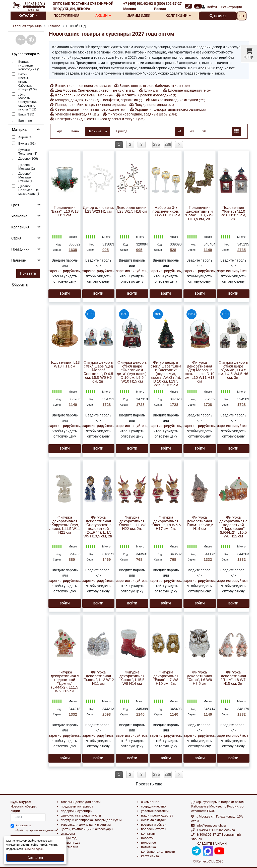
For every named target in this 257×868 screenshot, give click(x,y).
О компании (150, 802)
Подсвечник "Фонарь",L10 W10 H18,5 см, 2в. (233, 213)
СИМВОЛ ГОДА (70, 843)
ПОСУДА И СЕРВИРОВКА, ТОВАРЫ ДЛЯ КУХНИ (91, 820)
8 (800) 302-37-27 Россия (168, 6)
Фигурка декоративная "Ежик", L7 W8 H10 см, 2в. (166, 678)
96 (204, 131)
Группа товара (24, 54)
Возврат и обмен (154, 824)
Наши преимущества (157, 815)
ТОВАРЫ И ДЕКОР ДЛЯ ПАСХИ (81, 802)
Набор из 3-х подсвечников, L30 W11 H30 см (166, 211)
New (21, 39)
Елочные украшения (189, 90)
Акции (103, 16)
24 (179, 131)
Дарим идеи (139, 16)
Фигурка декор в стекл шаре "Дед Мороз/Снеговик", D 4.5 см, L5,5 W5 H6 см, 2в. (98, 372)
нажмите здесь (34, 849)
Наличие (18, 260)
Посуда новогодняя (154, 105)
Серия (16, 238)
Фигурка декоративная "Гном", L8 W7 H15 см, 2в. (233, 678)
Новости (147, 838)
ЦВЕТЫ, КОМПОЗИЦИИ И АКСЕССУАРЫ (87, 829)
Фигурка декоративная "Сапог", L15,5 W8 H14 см (132, 678)
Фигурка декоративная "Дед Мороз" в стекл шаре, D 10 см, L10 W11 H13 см (200, 372)
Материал (20, 130)
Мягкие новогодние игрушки (178, 100)
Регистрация (231, 7)
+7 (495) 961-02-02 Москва (138, 6)
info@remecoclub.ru (211, 825)
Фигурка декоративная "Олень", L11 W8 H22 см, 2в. (132, 523)
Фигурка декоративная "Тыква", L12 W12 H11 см (98, 678)
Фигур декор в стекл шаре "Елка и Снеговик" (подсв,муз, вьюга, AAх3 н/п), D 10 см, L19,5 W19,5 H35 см (166, 374)
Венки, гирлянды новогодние (83, 86)
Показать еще (149, 784)
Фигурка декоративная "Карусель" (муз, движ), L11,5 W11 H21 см (65, 525)
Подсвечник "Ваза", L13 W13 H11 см (65, 211)
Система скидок (153, 820)
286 (168, 144)
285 (156, 144)
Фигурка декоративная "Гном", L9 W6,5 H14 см (200, 523)
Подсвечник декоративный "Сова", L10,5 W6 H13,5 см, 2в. (200, 213)
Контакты (148, 833)
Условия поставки (155, 811)
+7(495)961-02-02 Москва (216, 830)
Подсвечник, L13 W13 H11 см (65, 364)
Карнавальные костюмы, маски (84, 95)
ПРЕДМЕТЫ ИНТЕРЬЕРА (77, 806)
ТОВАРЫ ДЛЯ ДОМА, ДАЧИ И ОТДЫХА (86, 824)
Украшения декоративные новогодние (170, 109)
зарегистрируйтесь (64, 271)
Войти (212, 7)
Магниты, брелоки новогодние (149, 95)
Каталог (28, 16)
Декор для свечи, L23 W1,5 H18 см (132, 210)
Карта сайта (150, 856)
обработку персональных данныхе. (37, 830)
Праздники (20, 249)
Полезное (148, 843)
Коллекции (178, 16)
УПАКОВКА (68, 833)
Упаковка (19, 216)
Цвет (15, 205)
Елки (152, 90)
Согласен (35, 858)
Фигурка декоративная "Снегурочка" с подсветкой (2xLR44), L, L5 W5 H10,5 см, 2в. (98, 527)
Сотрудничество (153, 806)
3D (242, 16)
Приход (122, 131)
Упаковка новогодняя (77, 114)
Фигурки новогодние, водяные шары (142, 114)
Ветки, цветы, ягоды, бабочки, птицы (155, 86)
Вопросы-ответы (154, 829)
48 (192, 131)
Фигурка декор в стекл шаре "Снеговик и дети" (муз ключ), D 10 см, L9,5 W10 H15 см (132, 372)
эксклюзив (69, 847)
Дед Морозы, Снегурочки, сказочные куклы (95, 90)
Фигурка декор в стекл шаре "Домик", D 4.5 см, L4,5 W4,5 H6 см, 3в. (233, 370)
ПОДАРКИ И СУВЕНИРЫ (77, 811)
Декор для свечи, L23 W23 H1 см (98, 210)
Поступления (66, 16)
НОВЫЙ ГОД (69, 838)
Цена (75, 131)
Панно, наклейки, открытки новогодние (90, 105)
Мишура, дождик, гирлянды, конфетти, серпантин (99, 100)
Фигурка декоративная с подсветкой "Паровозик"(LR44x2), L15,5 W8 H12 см (233, 527)
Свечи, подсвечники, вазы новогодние (91, 109)
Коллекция (20, 227)
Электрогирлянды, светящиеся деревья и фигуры (100, 119)
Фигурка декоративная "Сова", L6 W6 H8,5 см (200, 678)
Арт (59, 131)
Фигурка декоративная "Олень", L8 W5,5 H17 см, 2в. (166, 523)
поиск (218, 16)
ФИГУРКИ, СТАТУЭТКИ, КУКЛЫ (81, 815)
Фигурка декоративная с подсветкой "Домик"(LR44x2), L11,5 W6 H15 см (65, 682)
